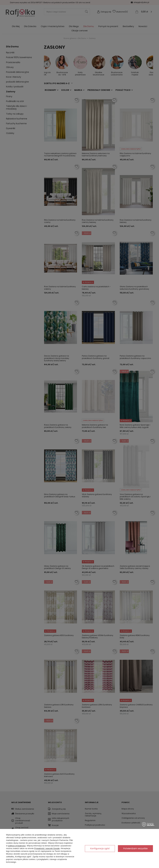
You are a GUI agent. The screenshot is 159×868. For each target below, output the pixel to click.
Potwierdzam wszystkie (136, 848)
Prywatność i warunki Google (47, 848)
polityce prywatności (17, 846)
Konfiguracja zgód (100, 848)
